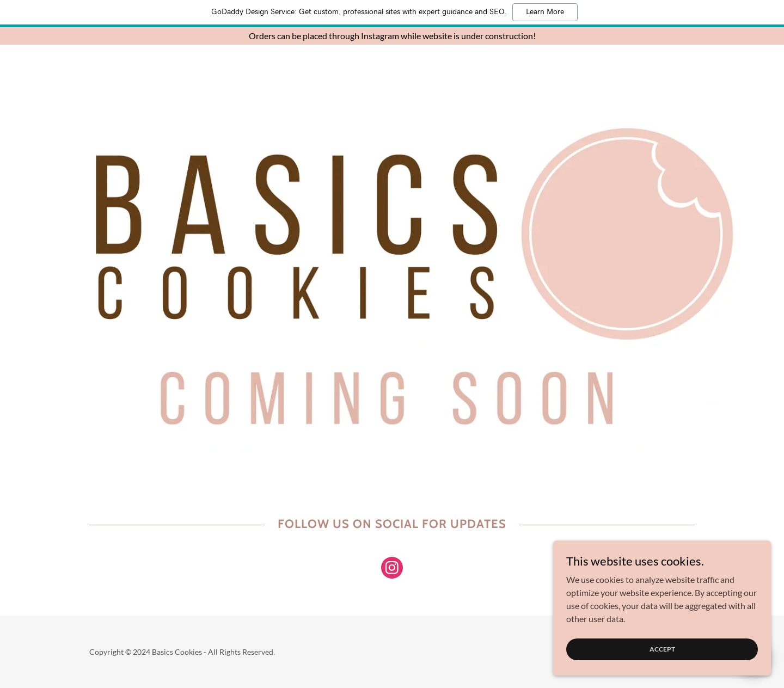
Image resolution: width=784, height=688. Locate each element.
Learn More (545, 12)
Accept (662, 649)
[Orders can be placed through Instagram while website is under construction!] (392, 36)
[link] (392, 570)
